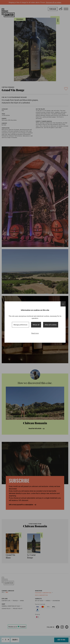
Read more (35, 333)
